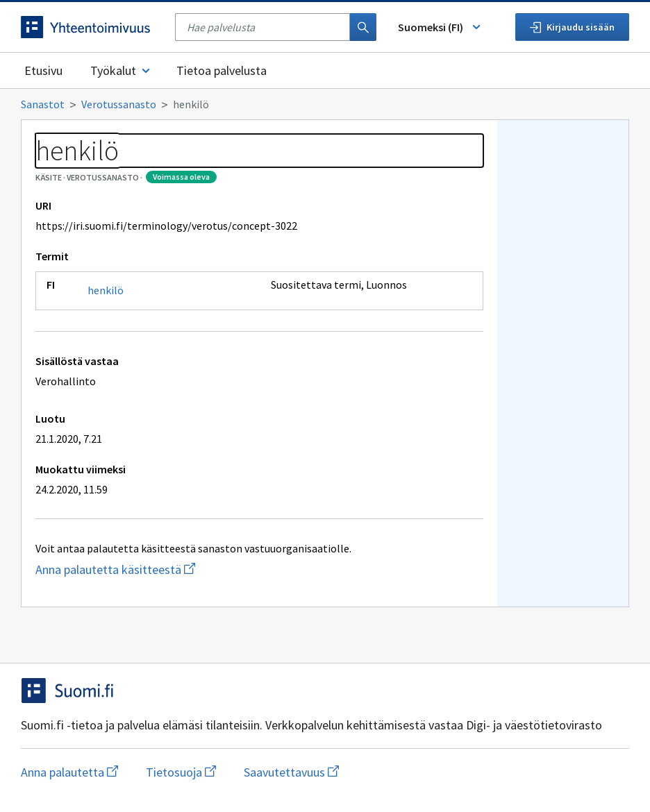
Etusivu (43, 70)
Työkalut (121, 70)
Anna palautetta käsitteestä (162, 569)
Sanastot (43, 104)
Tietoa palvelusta (222, 70)
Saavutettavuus (291, 772)
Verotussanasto (119, 104)
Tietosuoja (181, 772)
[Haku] (363, 27)
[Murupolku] (325, 104)
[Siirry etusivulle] (91, 27)
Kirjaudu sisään (572, 27)
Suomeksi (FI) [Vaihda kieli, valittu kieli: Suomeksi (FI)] (440, 27)
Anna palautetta (69, 772)
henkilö (106, 290)
